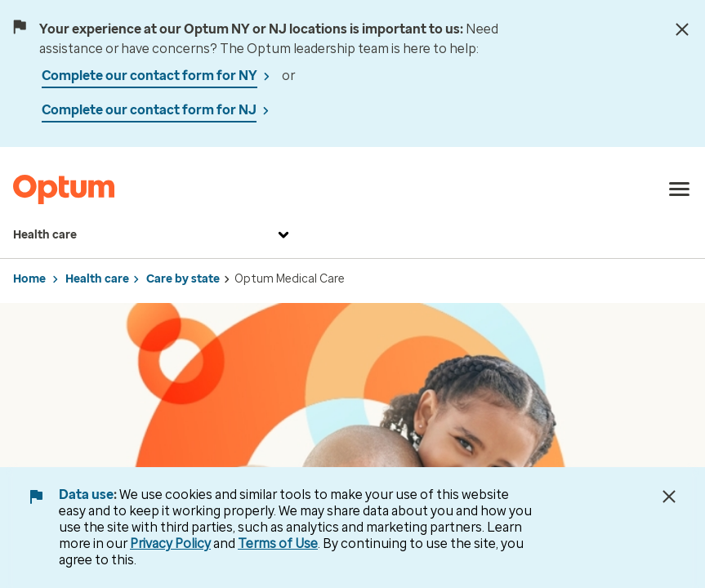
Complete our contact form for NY (149, 76)
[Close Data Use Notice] (669, 497)
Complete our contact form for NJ (149, 110)
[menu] (680, 189)
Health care (153, 235)
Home (29, 279)
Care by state (183, 279)
